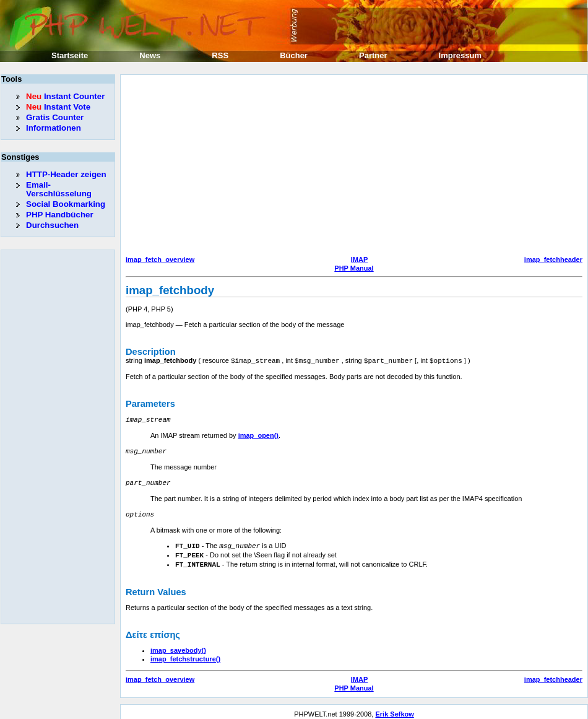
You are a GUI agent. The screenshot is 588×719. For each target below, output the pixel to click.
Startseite (70, 55)
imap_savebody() (178, 645)
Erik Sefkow (394, 709)
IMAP (360, 259)
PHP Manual (354, 268)
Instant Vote (58, 107)
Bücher (294, 55)
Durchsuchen (52, 225)
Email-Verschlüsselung (59, 189)
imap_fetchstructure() (185, 654)
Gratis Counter (55, 117)
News (150, 55)
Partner (373, 55)
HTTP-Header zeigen (66, 174)
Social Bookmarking (66, 204)
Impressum (460, 55)
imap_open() (258, 434)
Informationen (54, 128)
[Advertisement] (300, 167)
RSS (220, 55)
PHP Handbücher (60, 215)
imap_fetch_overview (160, 259)
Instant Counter (65, 96)
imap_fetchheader (553, 259)
